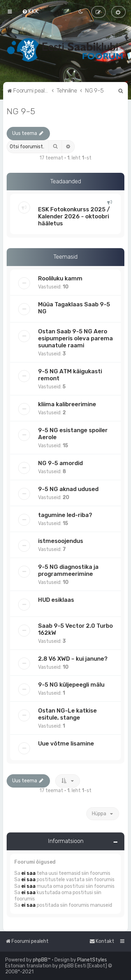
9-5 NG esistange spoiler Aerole (73, 434)
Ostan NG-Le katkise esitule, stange (67, 714)
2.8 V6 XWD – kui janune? (73, 659)
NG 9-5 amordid (60, 463)
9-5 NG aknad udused (68, 489)
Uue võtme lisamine (66, 743)
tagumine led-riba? (65, 515)
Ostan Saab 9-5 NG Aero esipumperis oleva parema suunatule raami (75, 338)
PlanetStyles (92, 960)
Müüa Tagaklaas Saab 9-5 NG (74, 308)
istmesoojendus (61, 541)
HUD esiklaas (56, 600)
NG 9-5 (21, 111)
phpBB (40, 960)
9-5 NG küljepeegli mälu (71, 685)
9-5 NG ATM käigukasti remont (70, 375)
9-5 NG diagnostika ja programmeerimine (68, 570)
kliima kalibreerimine (67, 404)
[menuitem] (30, 11)
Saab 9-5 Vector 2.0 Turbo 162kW (75, 629)
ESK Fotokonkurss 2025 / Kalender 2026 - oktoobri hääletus (74, 216)
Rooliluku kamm (60, 278)
